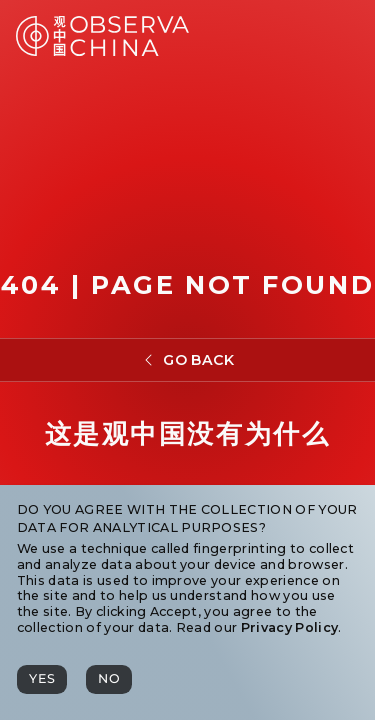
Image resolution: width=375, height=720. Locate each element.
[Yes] (42, 679)
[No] (109, 679)
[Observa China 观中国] (102, 50)
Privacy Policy (289, 627)
